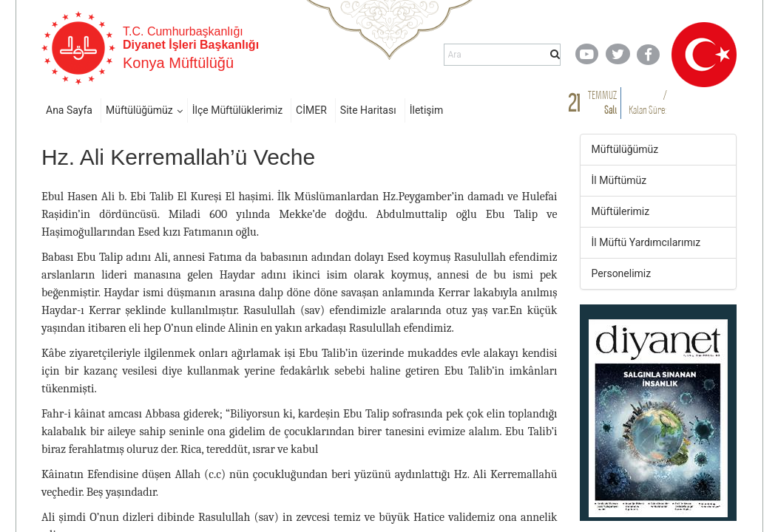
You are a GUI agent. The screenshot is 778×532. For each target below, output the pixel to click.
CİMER (311, 110)
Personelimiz (622, 273)
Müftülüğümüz (139, 110)
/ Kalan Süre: (647, 102)
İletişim (427, 110)
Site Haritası (368, 110)
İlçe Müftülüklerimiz (237, 110)
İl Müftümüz (619, 180)
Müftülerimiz (621, 211)
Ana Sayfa (69, 110)
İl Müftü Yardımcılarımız (646, 242)
